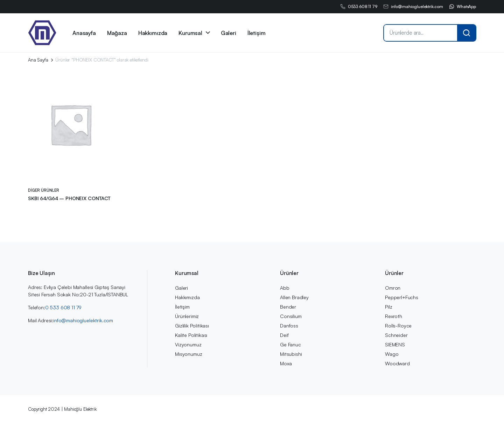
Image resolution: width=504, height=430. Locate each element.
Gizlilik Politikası (192, 326)
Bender (288, 307)
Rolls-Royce (398, 326)
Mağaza (117, 33)
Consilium (291, 316)
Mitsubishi (291, 354)
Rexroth (394, 316)
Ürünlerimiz (187, 316)
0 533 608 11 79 (64, 307)
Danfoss (289, 326)
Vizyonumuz (188, 344)
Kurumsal (190, 33)
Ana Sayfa (38, 60)
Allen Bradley (294, 297)
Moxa (286, 363)
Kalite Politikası (191, 335)
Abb (285, 288)
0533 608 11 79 (358, 7)
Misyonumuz (188, 354)
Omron (393, 288)
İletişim (257, 33)
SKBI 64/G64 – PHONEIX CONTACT (69, 198)
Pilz (388, 307)
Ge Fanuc (290, 344)
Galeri (229, 33)
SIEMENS (395, 344)
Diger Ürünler (44, 190)
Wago (392, 354)
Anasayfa (84, 33)
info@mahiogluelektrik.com (413, 7)
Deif (284, 335)
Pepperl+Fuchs (402, 297)
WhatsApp (463, 7)
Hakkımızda (153, 33)
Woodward (397, 363)
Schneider (396, 335)
